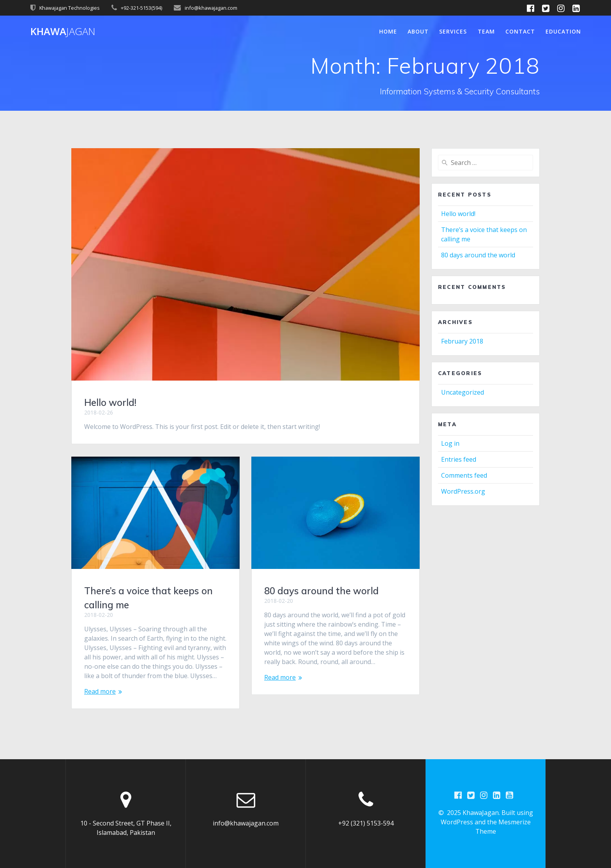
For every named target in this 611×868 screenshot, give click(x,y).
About (418, 31)
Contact (520, 31)
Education (563, 31)
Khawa (63, 32)
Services (453, 31)
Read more (100, 691)
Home (388, 31)
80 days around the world (321, 591)
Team (486, 31)
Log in (450, 443)
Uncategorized (463, 392)
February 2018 (462, 341)
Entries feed (459, 459)
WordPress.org (463, 491)
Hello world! (110, 402)
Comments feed (464, 475)
